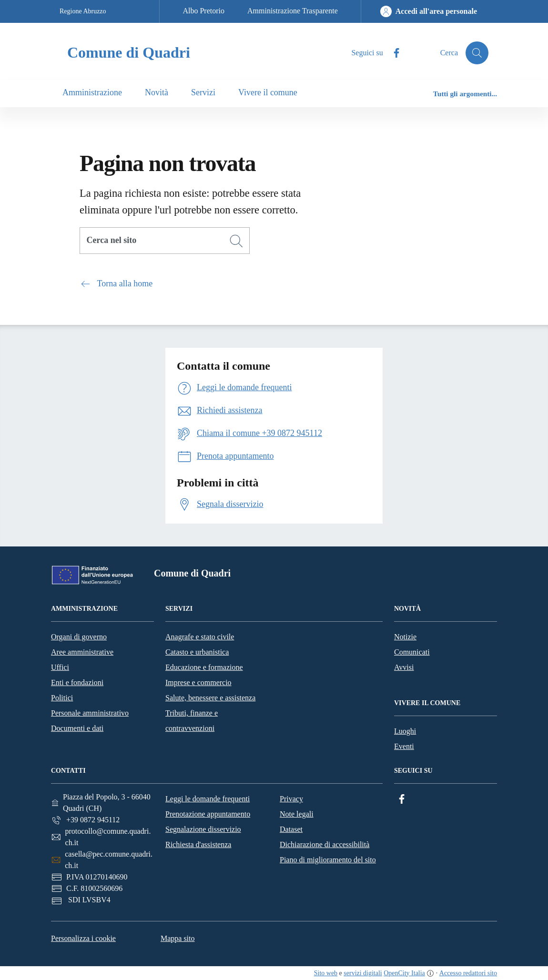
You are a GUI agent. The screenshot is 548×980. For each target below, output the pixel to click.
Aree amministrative (82, 652)
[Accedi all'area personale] (429, 11)
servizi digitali (363, 973)
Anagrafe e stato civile (200, 637)
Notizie (405, 637)
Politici (62, 698)
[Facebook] (393, 53)
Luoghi (405, 731)
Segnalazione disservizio (203, 829)
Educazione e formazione (204, 667)
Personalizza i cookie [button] (83, 938)
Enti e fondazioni (77, 682)
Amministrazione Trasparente (293, 11)
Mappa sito (178, 938)
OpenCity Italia (404, 973)
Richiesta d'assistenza (198, 844)
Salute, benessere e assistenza (210, 698)
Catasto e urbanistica (197, 652)
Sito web (326, 973)
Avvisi (404, 667)
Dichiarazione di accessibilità (325, 844)
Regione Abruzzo (83, 11)
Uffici (60, 667)
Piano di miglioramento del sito (328, 860)
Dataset (291, 829)
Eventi (404, 746)
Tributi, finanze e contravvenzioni (192, 721)
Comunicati (412, 652)
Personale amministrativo (90, 713)
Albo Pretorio (203, 11)
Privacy (291, 799)
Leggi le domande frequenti (208, 799)
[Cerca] (236, 241)
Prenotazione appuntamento (208, 814)
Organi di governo (79, 637)
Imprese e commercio (198, 682)
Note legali (297, 814)
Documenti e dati (77, 728)
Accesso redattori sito (468, 973)
